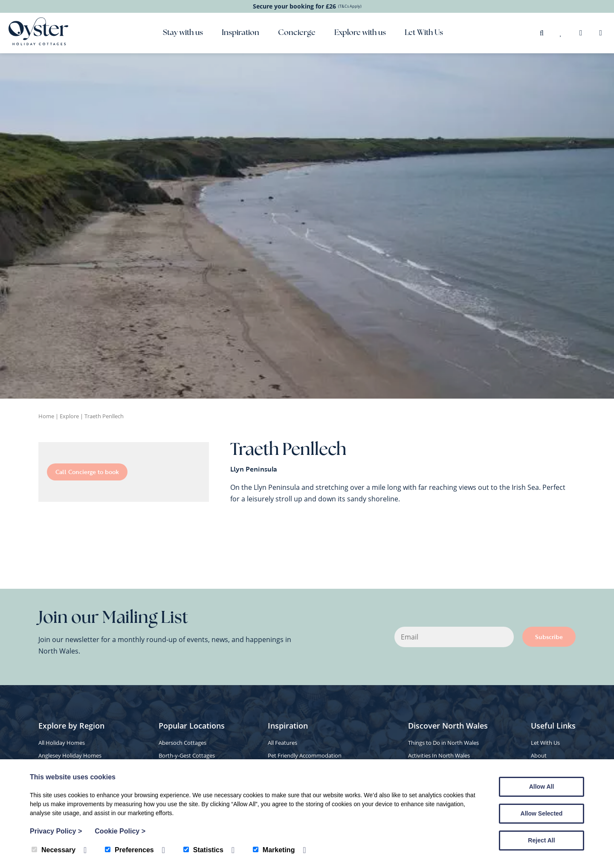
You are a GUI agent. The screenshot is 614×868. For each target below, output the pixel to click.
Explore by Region (71, 726)
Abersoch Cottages (182, 743)
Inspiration (240, 33)
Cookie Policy (120, 831)
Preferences (129, 850)
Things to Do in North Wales (443, 743)
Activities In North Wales (439, 755)
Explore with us (360, 33)
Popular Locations (192, 726)
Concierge (297, 33)
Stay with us (183, 33)
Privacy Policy (56, 831)
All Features (282, 743)
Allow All (542, 787)
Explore (69, 416)
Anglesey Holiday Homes (70, 755)
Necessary (54, 850)
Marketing (274, 850)
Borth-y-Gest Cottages (187, 755)
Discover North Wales (448, 726)
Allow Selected (542, 813)
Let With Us (424, 33)
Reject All (541, 840)
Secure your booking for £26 (307, 6)
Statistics (203, 850)
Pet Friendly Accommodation (305, 755)
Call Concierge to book (87, 472)
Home (46, 416)
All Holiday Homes (62, 743)
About (539, 755)
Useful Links (553, 726)
